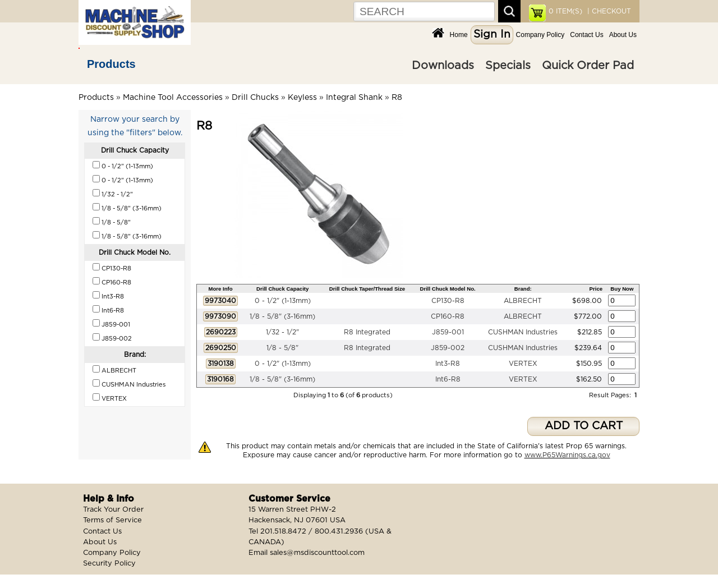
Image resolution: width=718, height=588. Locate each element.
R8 (397, 98)
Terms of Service (112, 520)
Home (459, 35)
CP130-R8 (448, 301)
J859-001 (448, 332)
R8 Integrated (367, 332)
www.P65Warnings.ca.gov (567, 455)
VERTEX (523, 364)
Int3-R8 (448, 364)
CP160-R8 (448, 316)
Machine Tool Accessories (173, 98)
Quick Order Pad (588, 66)
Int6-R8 (448, 379)
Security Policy (109, 564)
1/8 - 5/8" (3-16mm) (282, 316)
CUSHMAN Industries (523, 332)
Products (111, 64)
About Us (623, 35)
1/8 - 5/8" (282, 348)
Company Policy (540, 35)
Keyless (302, 98)
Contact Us (586, 35)
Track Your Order (113, 510)
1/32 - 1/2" (282, 332)
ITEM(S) (565, 11)
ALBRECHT (523, 301)
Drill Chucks (255, 98)
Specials (508, 66)
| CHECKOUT (608, 11)
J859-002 (448, 348)
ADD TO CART (584, 426)
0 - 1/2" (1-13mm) (283, 301)
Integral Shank (354, 98)
